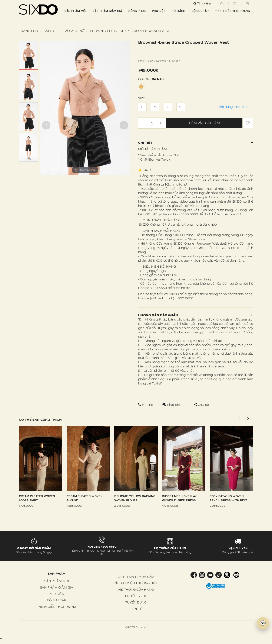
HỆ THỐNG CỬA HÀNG (136, 590)
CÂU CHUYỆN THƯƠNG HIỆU (136, 583)
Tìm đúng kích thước (236, 107)
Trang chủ (29, 31)
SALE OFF (52, 31)
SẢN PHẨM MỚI (75, 11)
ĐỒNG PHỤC (137, 11)
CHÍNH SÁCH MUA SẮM (136, 577)
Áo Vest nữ (75, 31)
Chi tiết (196, 143)
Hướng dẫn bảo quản (196, 315)
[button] (248, 419)
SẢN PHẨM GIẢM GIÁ (107, 11)
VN (222, 3)
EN (235, 3)
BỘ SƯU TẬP (200, 11)
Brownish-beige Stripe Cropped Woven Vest (130, 31)
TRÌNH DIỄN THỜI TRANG (232, 11)
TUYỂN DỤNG (136, 602)
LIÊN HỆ (136, 609)
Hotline (146, 405)
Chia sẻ (201, 405)
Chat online (174, 405)
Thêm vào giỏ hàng (204, 123)
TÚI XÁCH (179, 11)
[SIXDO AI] (263, 623)
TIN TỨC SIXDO (136, 596)
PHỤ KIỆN (159, 11)
